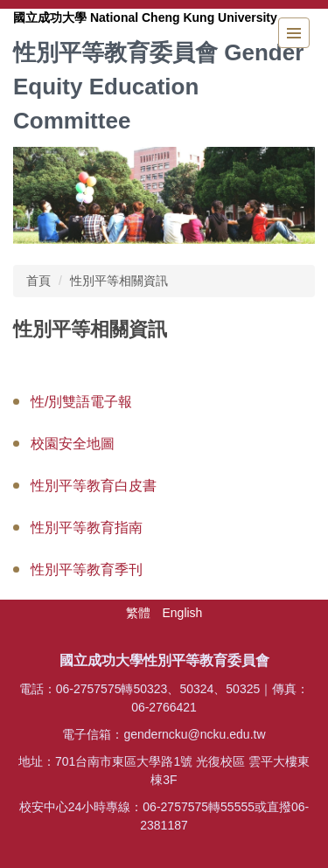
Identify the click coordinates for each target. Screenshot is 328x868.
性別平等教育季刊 (87, 569)
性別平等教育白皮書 (94, 486)
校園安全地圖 (73, 444)
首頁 (38, 281)
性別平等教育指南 (87, 528)
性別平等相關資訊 (119, 281)
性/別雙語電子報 (81, 402)
